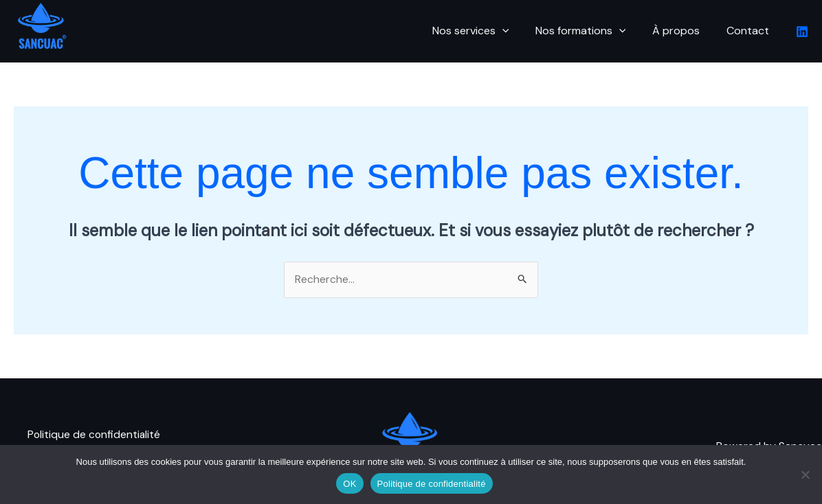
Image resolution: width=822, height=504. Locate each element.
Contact (750, 31)
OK (349, 484)
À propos (683, 31)
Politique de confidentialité (95, 427)
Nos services (487, 31)
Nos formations (592, 31)
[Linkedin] (802, 32)
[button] (518, 31)
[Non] (805, 474)
